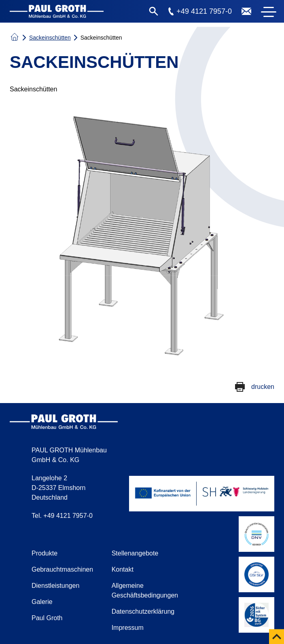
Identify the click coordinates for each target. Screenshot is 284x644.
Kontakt (123, 569)
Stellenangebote (135, 553)
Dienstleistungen (55, 586)
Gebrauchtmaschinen (62, 569)
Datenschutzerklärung (143, 611)
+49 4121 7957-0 (204, 11)
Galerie (42, 602)
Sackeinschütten (50, 38)
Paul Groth (47, 618)
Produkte (45, 553)
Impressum (128, 628)
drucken (263, 387)
